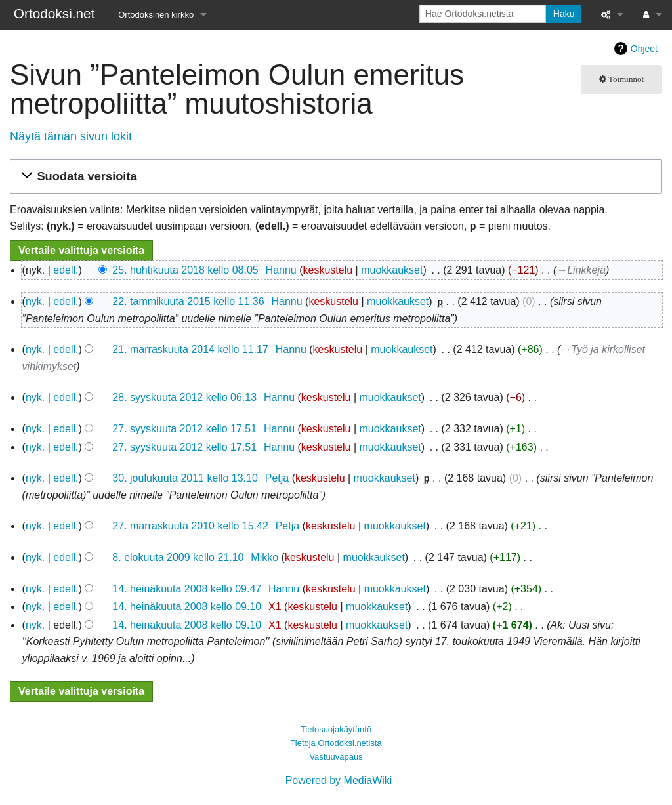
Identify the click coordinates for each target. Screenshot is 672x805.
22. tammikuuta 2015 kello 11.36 (188, 301)
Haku (564, 14)
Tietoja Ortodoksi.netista (336, 743)
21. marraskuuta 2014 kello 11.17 (190, 349)
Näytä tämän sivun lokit (71, 136)
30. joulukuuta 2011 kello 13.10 (185, 478)
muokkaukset (392, 270)
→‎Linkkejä (581, 270)
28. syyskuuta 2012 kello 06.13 (184, 397)
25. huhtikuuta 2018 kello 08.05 (185, 270)
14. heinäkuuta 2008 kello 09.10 (187, 607)
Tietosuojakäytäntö (336, 729)
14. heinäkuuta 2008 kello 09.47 (187, 589)
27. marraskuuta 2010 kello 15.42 (190, 526)
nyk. (35, 301)
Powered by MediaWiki (339, 780)
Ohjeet (644, 49)
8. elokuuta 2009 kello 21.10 (178, 557)
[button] (334, 177)
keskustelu (328, 270)
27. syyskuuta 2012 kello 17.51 (184, 429)
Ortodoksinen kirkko (156, 15)
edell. (66, 270)
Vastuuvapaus (336, 757)
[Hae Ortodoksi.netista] (483, 14)
